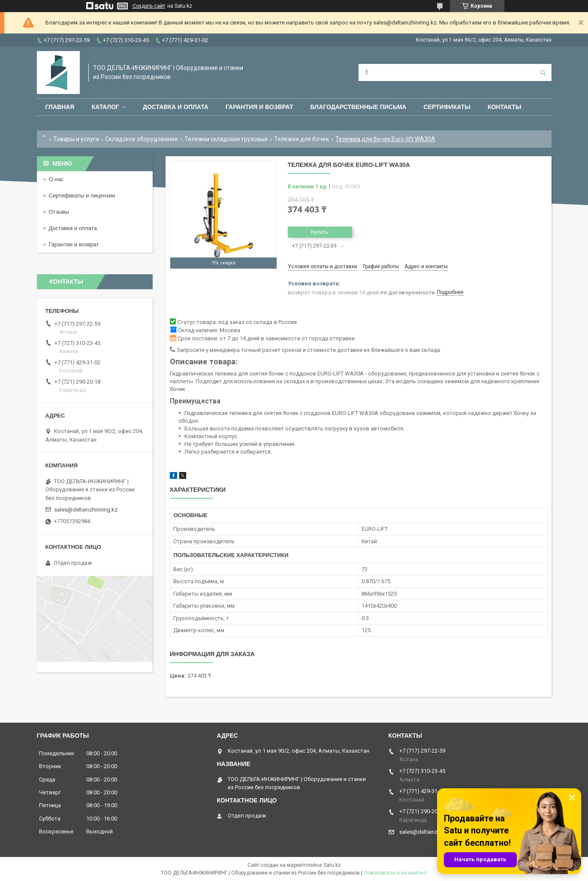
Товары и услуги (76, 139)
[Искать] (543, 73)
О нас (56, 179)
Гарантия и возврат (259, 107)
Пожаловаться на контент (395, 873)
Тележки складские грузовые (226, 139)
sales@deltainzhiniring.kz (86, 510)
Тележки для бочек (302, 139)
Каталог (105, 107)
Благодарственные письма (359, 107)
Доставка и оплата (176, 107)
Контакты (504, 107)
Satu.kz (332, 865)
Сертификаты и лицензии (82, 195)
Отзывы (59, 212)
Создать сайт (149, 6)
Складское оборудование (142, 139)
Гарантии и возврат (74, 244)
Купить (320, 232)
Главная (60, 107)
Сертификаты (447, 107)
